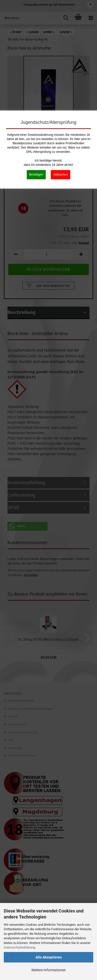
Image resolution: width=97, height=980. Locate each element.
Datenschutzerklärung (19, 947)
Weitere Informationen (48, 970)
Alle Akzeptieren (49, 957)
